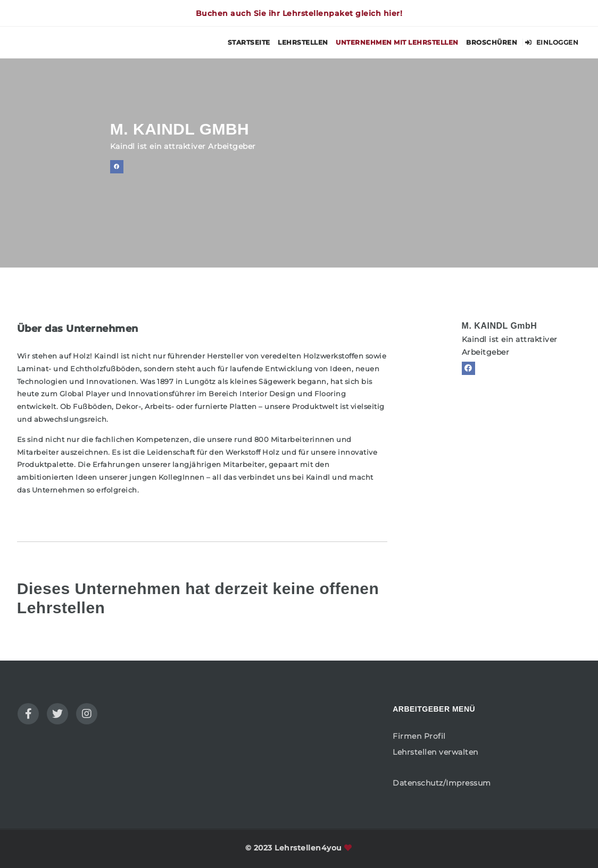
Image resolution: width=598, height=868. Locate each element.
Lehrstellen (303, 42)
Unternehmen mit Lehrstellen (397, 42)
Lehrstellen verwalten (435, 752)
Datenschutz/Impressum (442, 783)
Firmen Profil (419, 736)
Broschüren (492, 42)
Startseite (249, 42)
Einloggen (552, 42)
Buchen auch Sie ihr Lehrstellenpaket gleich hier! (299, 13)
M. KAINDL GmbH (500, 326)
